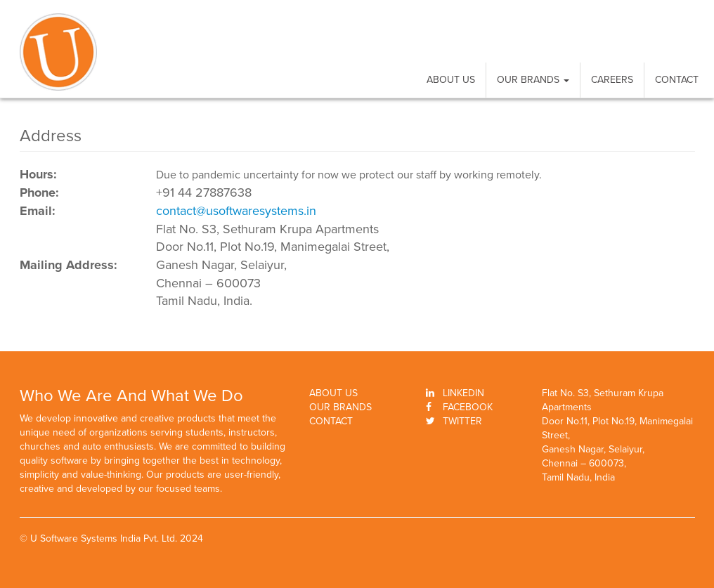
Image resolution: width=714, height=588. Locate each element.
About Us (451, 80)
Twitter (462, 421)
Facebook (468, 407)
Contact (677, 80)
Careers (612, 80)
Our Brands (533, 80)
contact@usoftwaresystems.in (236, 211)
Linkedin (463, 393)
